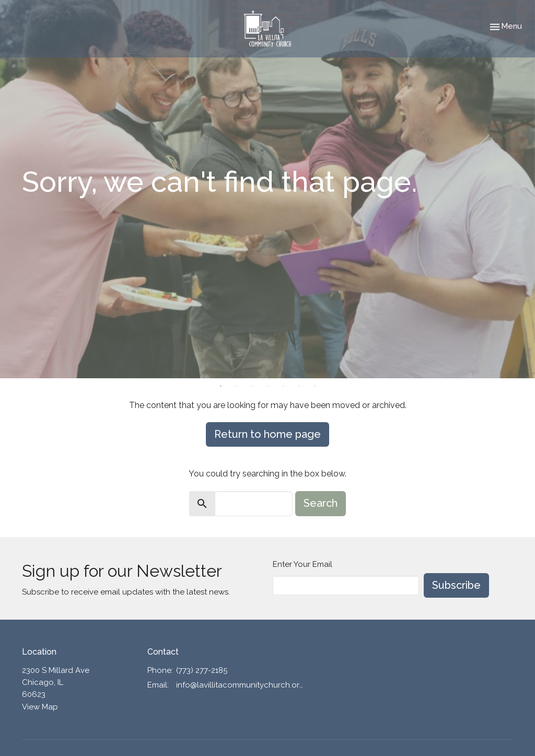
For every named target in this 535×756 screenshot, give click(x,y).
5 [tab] (283, 386)
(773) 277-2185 (202, 670)
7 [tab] (315, 386)
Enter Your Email (303, 564)
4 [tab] (267, 386)
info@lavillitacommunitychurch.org (240, 685)
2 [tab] (236, 386)
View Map (40, 707)
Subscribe (456, 585)
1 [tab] (220, 386)
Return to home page (267, 434)
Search (321, 503)
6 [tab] (299, 386)
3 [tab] (252, 386)
